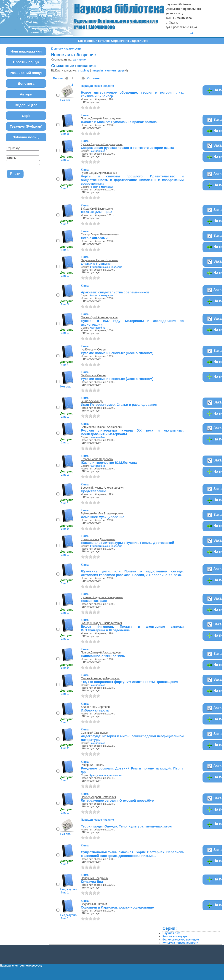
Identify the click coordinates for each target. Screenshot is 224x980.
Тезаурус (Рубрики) (26, 126)
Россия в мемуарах (101, 187)
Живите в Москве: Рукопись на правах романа (119, 122)
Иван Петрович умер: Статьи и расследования (119, 405)
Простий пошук (26, 62)
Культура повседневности (105, 775)
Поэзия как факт (94, 601)
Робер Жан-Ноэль (92, 765)
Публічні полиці (26, 137)
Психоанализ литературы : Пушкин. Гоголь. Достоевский (128, 543)
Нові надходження (26, 51)
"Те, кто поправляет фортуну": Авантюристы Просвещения (130, 682)
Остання (93, 78)
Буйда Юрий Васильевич (97, 209)
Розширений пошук (26, 73)
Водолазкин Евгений (94, 904)
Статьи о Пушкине (96, 264)
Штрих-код (13, 148)
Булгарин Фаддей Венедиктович (101, 623)
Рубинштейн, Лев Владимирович (102, 514)
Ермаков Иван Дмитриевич (98, 539)
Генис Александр (92, 401)
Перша (58, 78)
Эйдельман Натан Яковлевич (100, 260)
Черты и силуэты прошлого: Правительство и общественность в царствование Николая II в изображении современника (132, 180)
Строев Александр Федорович (100, 678)
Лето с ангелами (94, 238)
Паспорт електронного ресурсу (21, 966)
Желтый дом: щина (97, 212)
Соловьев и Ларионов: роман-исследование (117, 907)
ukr (193, 33)
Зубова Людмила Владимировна (102, 144)
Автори (26, 94)
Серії (26, 116)
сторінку (84, 71)
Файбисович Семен (93, 350)
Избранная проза (95, 710)
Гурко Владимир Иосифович (99, 173)
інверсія (97, 71)
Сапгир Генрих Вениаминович (100, 234)
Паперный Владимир (94, 878)
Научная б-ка (97, 151)
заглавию (79, 60)
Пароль (11, 158)
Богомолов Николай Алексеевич (101, 427)
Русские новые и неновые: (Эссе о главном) (117, 353)
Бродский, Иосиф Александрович (102, 488)
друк (121, 71)
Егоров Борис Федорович (97, 459)
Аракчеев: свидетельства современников (115, 292)
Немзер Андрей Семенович (98, 797)
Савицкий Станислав (94, 733)
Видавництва (26, 105)
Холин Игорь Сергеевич (96, 707)
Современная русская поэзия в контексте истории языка (127, 148)
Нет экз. (66, 100)
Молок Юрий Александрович (99, 317)
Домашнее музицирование (103, 517)
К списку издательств (66, 49)
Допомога (26, 83)
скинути (111, 71)
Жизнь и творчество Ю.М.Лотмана (109, 463)
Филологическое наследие (106, 267)
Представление (93, 491)
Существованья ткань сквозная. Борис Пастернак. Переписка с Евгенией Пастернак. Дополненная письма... (132, 854)
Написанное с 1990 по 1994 (103, 656)
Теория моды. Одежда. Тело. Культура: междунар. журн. (127, 826)
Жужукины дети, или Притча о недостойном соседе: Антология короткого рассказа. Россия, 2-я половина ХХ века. (132, 573)
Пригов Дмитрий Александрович (102, 119)
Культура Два (92, 882)
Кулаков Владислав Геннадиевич (102, 597)
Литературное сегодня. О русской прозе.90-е (117, 801)
